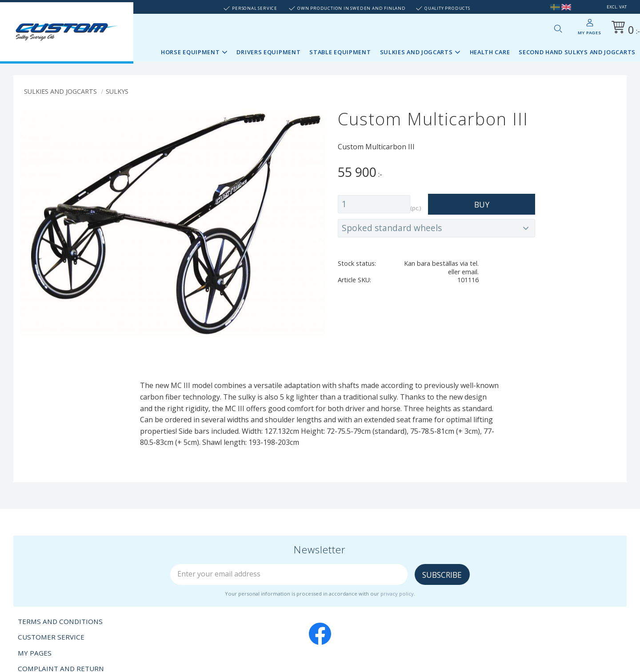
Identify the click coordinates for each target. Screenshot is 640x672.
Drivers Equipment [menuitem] (268, 52)
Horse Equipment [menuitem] (190, 52)
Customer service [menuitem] (51, 637)
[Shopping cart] (624, 29)
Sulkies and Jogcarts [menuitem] (416, 52)
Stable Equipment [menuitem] (340, 52)
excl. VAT (617, 7)
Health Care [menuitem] (490, 52)
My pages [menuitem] (589, 33)
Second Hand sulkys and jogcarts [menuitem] (577, 52)
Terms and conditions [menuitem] (60, 621)
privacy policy (397, 594)
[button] (558, 28)
